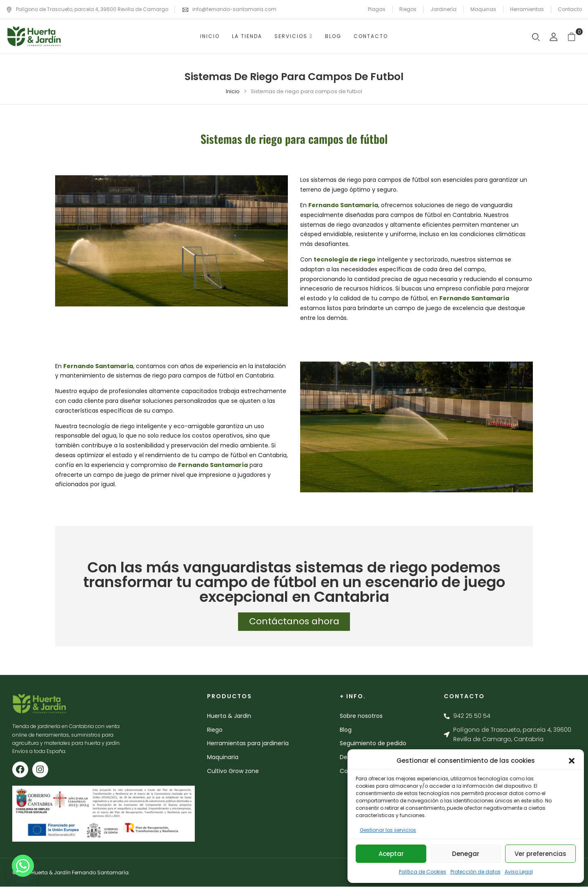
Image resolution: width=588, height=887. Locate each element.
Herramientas (527, 9)
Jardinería (443, 9)
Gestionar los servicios (388, 830)
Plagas (377, 9)
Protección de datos (476, 872)
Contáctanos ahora (294, 623)
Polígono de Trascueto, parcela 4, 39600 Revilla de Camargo (87, 9)
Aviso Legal (519, 872)
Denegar (466, 854)
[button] (572, 761)
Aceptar (391, 854)
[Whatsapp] (23, 866)
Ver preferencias (540, 854)
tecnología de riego (345, 259)
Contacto (570, 9)
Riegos (408, 9)
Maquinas (483, 9)
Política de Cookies (423, 872)
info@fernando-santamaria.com (234, 9)
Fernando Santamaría (343, 205)
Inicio (233, 91)
